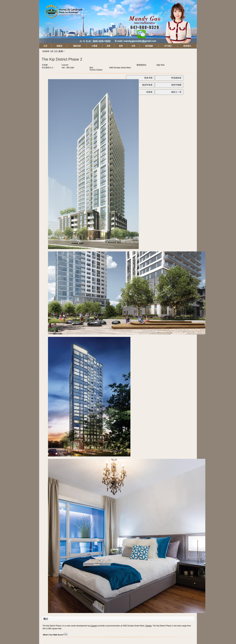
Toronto (149, 626)
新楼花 (59, 46)
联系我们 (187, 46)
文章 (133, 46)
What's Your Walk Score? (55, 635)
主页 (45, 46)
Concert (94, 626)
